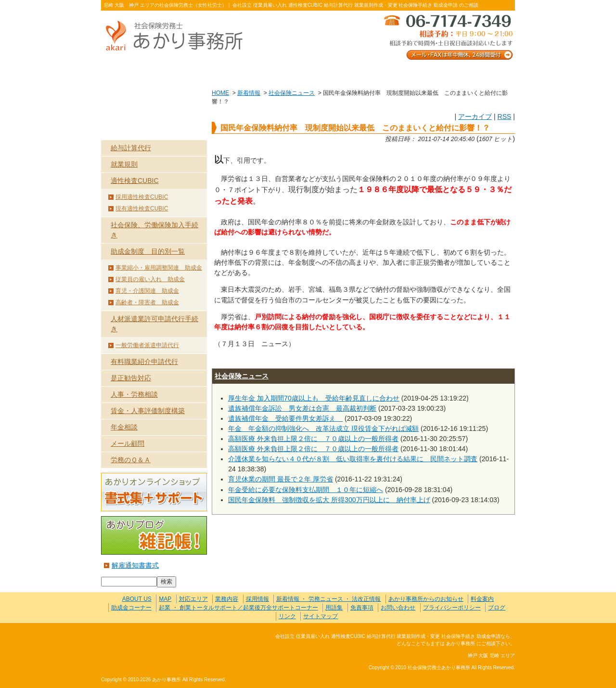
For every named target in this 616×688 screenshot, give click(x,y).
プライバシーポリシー (452, 608)
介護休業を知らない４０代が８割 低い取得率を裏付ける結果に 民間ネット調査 (353, 459)
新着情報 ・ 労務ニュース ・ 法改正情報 (328, 599)
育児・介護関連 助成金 (147, 291)
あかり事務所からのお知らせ (426, 599)
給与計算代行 (131, 148)
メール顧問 (128, 443)
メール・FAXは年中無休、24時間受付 (448, 36)
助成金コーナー (131, 608)
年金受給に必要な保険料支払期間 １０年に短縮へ (306, 490)
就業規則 (124, 164)
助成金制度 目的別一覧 (148, 251)
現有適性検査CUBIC (142, 208)
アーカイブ (475, 117)
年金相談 (124, 427)
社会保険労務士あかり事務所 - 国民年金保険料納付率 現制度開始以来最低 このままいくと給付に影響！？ (178, 36)
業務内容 (225, 73)
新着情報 (249, 93)
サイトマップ (321, 616)
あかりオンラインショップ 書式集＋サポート (154, 492)
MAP (165, 599)
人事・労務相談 (134, 394)
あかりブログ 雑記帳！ (154, 535)
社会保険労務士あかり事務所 (141, 642)
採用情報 (257, 599)
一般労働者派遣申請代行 (147, 345)
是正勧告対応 (131, 378)
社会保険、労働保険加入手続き (154, 230)
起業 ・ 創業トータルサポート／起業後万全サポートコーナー (238, 608)
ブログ (497, 608)
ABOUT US (142, 73)
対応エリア (193, 599)
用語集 (334, 608)
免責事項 (362, 608)
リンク (287, 616)
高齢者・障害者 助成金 (147, 302)
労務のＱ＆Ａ (131, 460)
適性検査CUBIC (135, 181)
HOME (220, 93)
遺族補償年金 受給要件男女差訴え (285, 418)
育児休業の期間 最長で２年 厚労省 (281, 479)
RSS (504, 117)
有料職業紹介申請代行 (144, 362)
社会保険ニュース (292, 93)
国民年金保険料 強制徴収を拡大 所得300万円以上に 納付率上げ (329, 500)
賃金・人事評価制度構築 (148, 411)
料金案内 (474, 73)
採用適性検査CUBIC (142, 197)
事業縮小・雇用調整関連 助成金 (159, 268)
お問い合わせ (391, 73)
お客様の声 (308, 73)
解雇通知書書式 (135, 565)
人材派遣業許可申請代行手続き (154, 324)
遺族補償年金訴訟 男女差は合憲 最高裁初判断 (302, 408)
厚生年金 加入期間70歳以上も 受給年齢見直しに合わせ (314, 398)
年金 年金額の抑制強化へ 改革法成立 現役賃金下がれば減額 (323, 428)
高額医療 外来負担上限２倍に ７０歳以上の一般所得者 (313, 439)
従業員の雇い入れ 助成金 (150, 279)
